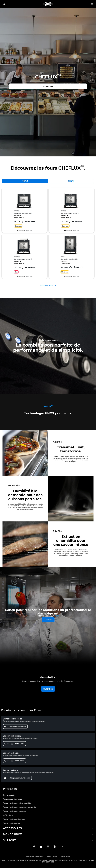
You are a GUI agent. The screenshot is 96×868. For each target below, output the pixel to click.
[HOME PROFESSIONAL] (48, 4)
